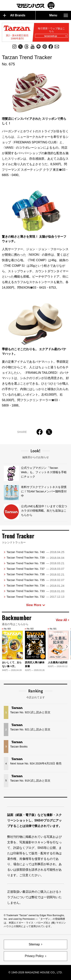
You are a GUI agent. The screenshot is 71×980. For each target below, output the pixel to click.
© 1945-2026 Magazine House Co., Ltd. (35, 972)
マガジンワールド (36, 5)
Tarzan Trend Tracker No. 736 (35, 574)
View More (36, 605)
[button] (67, 647)
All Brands (14, 15)
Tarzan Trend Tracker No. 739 (35, 557)
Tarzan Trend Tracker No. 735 (35, 580)
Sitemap (34, 944)
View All (62, 620)
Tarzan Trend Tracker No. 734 (35, 585)
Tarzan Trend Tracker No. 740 (35, 552)
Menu (59, 15)
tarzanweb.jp (55, 36)
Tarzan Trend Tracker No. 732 (35, 597)
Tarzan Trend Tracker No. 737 (35, 569)
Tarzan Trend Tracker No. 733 (35, 591)
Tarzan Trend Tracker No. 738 (35, 563)
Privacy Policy (34, 956)
